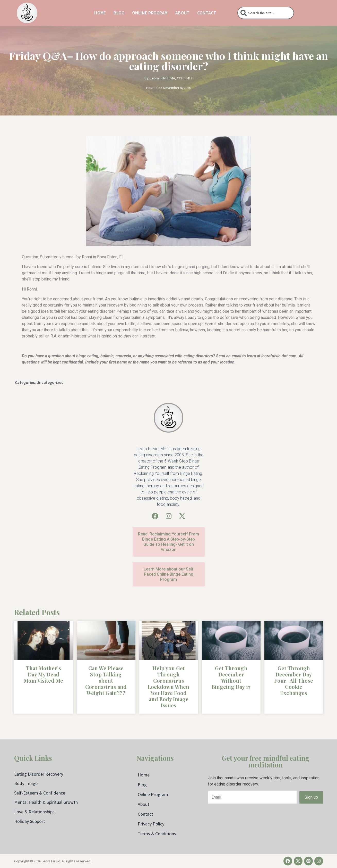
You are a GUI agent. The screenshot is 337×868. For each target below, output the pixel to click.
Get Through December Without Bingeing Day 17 (231, 677)
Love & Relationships (34, 812)
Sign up (311, 797)
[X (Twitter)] (182, 516)
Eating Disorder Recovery (39, 774)
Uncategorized (50, 382)
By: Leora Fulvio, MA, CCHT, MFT (168, 78)
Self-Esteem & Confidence (40, 793)
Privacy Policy (151, 824)
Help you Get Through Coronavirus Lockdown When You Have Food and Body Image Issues (168, 687)
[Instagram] (169, 516)
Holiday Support (30, 821)
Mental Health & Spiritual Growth (46, 802)
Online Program (150, 13)
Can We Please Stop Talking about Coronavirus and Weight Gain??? (106, 680)
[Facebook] (155, 516)
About (182, 13)
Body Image (26, 783)
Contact (207, 13)
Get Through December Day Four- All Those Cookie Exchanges (294, 680)
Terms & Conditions (157, 834)
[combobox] (266, 13)
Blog (119, 13)
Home (100, 13)
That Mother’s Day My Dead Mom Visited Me (43, 674)
